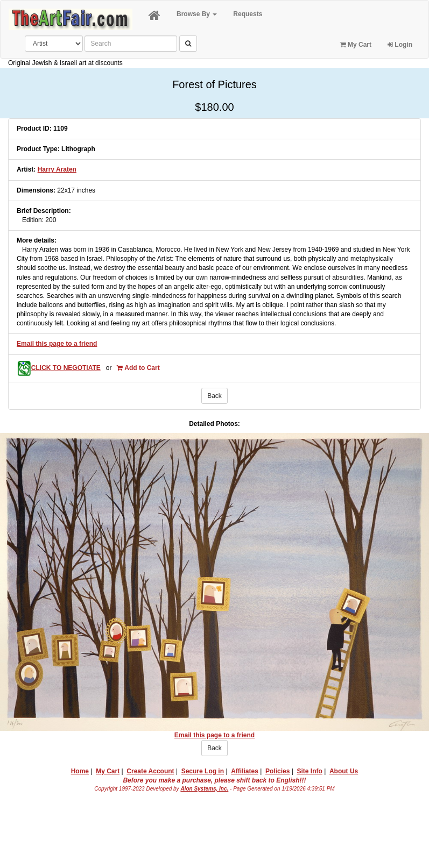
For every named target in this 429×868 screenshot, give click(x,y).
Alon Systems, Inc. (204, 789)
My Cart (356, 45)
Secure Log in (203, 771)
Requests (248, 14)
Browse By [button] (197, 14)
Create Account (150, 771)
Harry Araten (57, 169)
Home (80, 771)
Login (400, 45)
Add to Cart (138, 368)
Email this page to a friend (57, 344)
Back (214, 396)
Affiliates (245, 771)
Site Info (309, 771)
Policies (277, 771)
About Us (344, 771)
